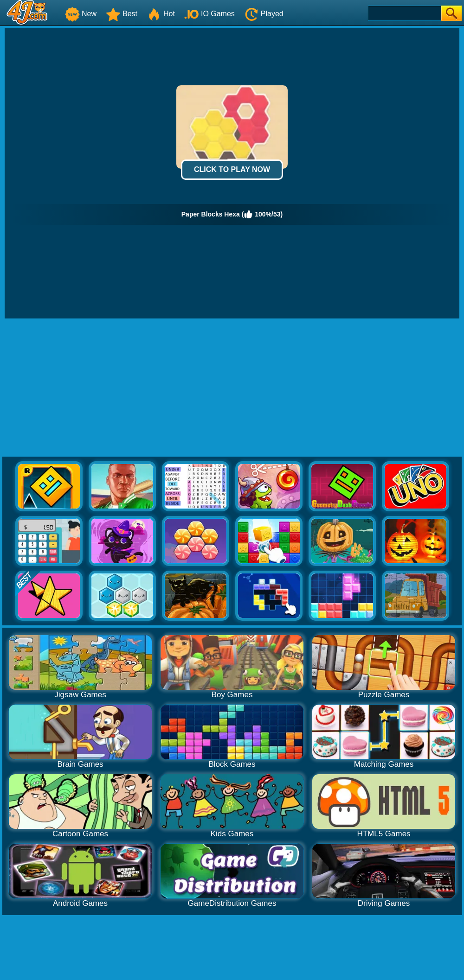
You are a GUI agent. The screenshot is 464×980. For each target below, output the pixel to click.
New (81, 14)
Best (122, 14)
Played (264, 14)
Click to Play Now (232, 169)
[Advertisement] (232, 388)
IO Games (209, 14)
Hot (161, 14)
